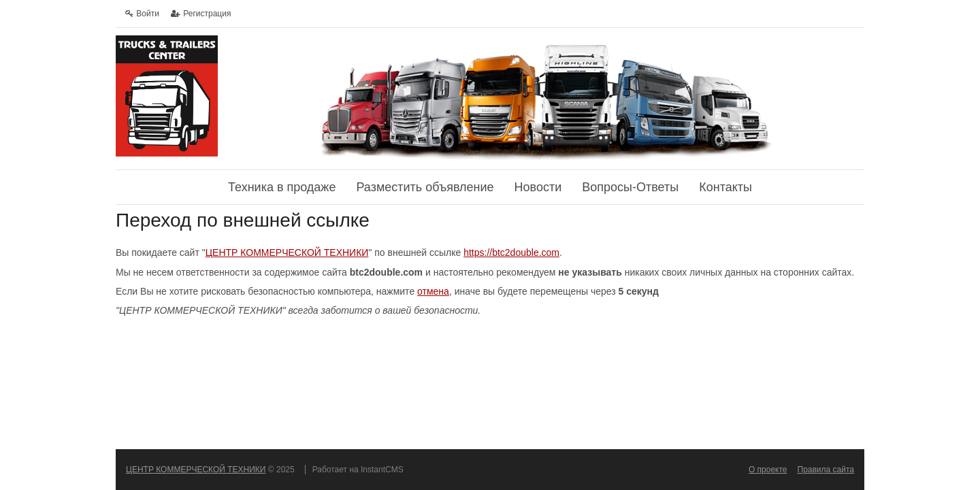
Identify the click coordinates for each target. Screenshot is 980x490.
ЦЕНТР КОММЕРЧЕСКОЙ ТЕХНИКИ (287, 252)
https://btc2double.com (511, 252)
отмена (433, 291)
